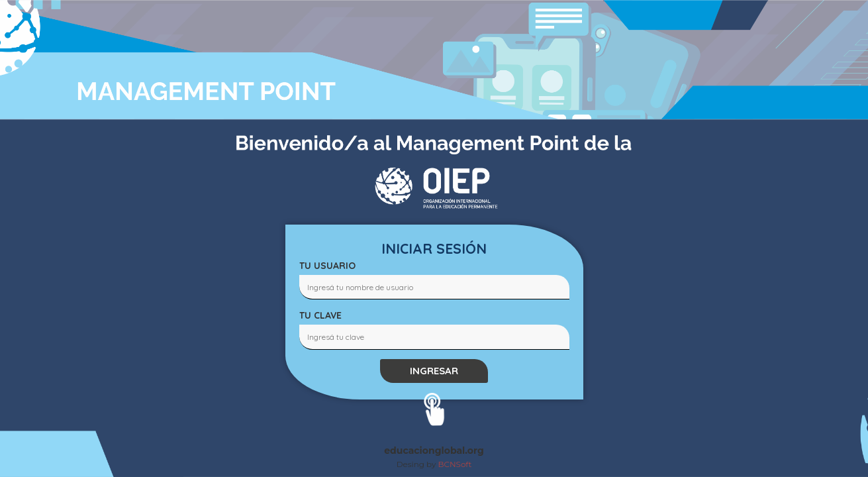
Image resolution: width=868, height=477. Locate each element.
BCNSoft (455, 464)
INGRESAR (434, 371)
